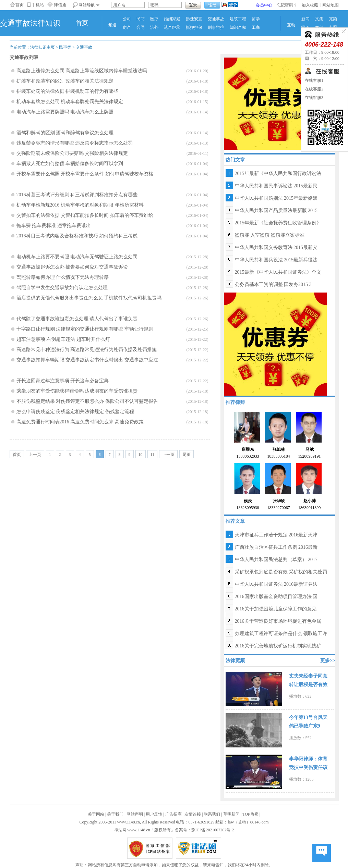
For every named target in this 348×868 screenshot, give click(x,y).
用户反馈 (154, 814)
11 (153, 455)
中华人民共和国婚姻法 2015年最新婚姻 (276, 198)
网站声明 (135, 814)
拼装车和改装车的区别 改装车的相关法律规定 (65, 81)
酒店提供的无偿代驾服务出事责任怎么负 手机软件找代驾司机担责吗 (89, 298)
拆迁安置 (194, 19)
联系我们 (212, 814)
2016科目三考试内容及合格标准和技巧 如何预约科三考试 (77, 236)
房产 (127, 27)
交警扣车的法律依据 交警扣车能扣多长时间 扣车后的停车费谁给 (85, 215)
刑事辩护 (216, 27)
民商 (141, 19)
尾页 (187, 455)
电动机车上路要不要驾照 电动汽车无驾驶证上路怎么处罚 (77, 257)
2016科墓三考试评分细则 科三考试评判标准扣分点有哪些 (77, 195)
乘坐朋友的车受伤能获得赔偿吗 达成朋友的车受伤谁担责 (77, 391)
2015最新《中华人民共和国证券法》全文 (278, 272)
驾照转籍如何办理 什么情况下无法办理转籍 (63, 277)
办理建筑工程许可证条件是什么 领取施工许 (281, 634)
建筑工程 (238, 19)
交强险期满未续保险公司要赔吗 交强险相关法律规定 (72, 153)
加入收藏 (310, 5)
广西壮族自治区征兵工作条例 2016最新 (276, 547)
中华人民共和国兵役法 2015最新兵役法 (276, 260)
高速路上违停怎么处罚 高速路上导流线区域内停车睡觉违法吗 (82, 71)
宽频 (333, 19)
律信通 (60, 5)
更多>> (328, 661)
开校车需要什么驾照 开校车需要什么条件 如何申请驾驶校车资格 (85, 174)
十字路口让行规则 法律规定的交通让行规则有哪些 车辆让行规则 (85, 329)
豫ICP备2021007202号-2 (213, 830)
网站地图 (331, 5)
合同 (141, 27)
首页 (20, 5)
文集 (319, 19)
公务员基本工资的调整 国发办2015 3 (273, 284)
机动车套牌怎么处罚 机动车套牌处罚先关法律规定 (70, 102)
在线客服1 (314, 80)
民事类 (65, 47)
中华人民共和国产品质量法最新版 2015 (276, 210)
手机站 (38, 5)
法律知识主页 (43, 47)
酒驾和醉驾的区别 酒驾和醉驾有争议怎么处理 (65, 133)
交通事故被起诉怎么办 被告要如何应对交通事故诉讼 (72, 267)
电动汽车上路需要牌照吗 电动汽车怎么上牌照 (65, 112)
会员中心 (264, 5)
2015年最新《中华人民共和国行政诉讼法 (278, 173)
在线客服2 (314, 89)
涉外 (154, 27)
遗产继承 (172, 27)
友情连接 (193, 814)
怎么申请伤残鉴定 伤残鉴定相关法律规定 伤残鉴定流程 (75, 412)
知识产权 (238, 27)
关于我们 (115, 814)
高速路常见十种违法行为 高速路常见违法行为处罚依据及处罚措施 (87, 350)
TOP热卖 (250, 814)
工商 (256, 27)
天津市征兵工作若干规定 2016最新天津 (276, 535)
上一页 (35, 455)
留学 (256, 19)
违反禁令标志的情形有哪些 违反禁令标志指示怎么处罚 (75, 143)
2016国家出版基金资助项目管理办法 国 (276, 597)
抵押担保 (194, 27)
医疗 (154, 19)
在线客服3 (314, 98)
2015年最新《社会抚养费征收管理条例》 (278, 223)
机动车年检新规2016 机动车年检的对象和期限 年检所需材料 (80, 205)
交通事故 (216, 19)
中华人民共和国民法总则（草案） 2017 (276, 560)
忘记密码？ (287, 5)
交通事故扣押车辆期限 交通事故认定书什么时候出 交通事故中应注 (87, 360)
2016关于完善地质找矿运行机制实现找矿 (278, 646)
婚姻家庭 (172, 19)
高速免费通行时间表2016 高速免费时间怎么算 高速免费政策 (80, 422)
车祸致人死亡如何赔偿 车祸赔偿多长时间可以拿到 (70, 164)
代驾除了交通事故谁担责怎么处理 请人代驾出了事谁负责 (77, 319)
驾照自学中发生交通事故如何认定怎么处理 (62, 288)
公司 (127, 19)
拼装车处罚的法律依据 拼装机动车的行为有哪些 (68, 91)
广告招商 (173, 814)
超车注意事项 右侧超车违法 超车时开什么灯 (63, 339)
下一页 (168, 455)
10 (141, 455)
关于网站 (96, 814)
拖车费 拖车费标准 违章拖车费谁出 (54, 226)
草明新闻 (231, 814)
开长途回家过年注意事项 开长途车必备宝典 (63, 381)
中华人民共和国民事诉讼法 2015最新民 (276, 186)
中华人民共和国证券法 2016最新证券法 (276, 584)
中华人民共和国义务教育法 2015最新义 (276, 247)
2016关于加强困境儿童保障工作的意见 (276, 609)
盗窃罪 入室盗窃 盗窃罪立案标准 (270, 235)
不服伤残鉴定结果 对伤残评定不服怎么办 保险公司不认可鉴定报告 (87, 401)
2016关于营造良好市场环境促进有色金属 (278, 621)
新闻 (305, 19)
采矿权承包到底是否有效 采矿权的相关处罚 (281, 572)
